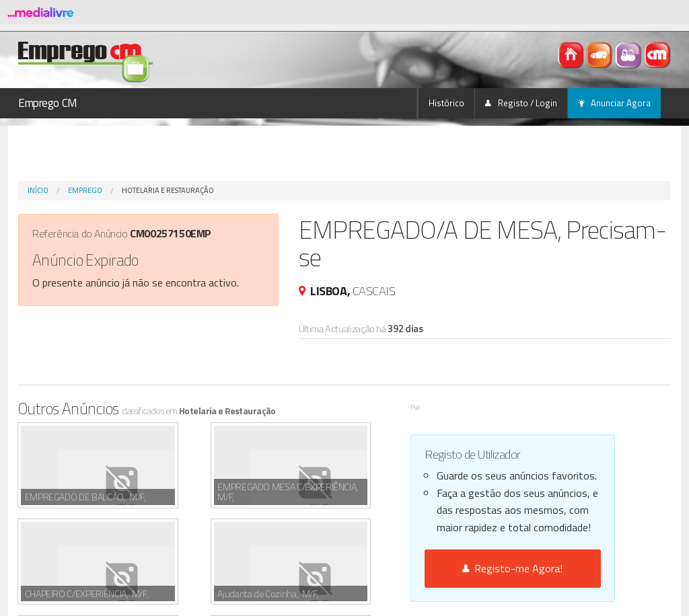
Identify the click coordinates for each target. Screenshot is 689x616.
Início (38, 190)
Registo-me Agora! (512, 568)
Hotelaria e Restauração (168, 190)
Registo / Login (521, 103)
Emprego (85, 190)
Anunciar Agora (614, 103)
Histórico (446, 103)
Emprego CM (48, 103)
